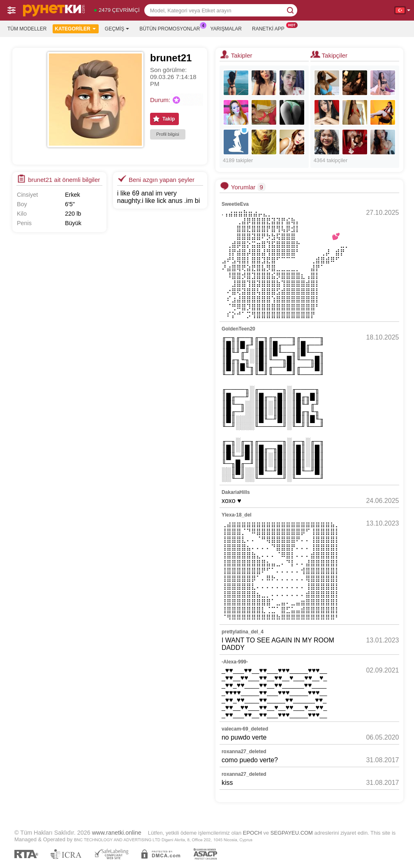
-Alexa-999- (235, 662)
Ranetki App (270, 28)
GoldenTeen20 (238, 329)
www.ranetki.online (117, 833)
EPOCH (252, 833)
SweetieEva (235, 204)
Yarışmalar (226, 29)
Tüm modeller (27, 29)
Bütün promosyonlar (172, 28)
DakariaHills (236, 492)
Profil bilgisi (168, 134)
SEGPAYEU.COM (292, 833)
